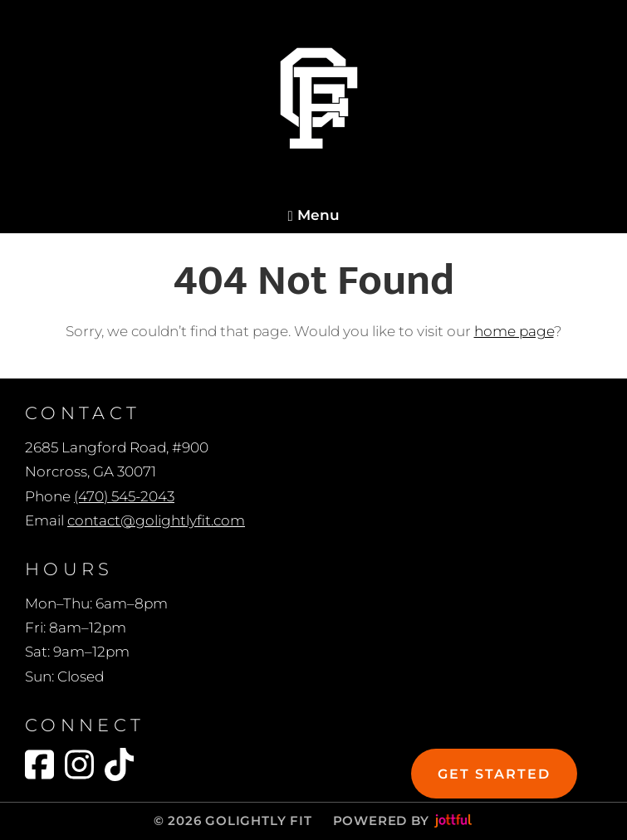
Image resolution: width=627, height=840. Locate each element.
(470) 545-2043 (124, 496)
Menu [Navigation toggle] (313, 215)
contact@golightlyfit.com (156, 520)
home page (514, 331)
